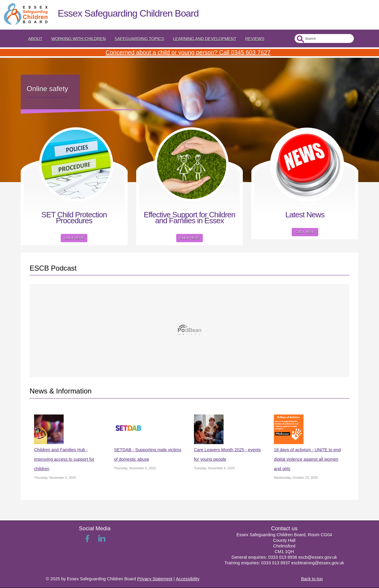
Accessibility (188, 579)
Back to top (312, 579)
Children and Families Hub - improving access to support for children (64, 459)
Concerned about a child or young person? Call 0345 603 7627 (188, 52)
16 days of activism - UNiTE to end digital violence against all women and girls (307, 459)
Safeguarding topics (139, 39)
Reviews (255, 39)
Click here (74, 238)
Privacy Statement (155, 579)
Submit (300, 39)
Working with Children (78, 39)
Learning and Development (205, 39)
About (35, 39)
